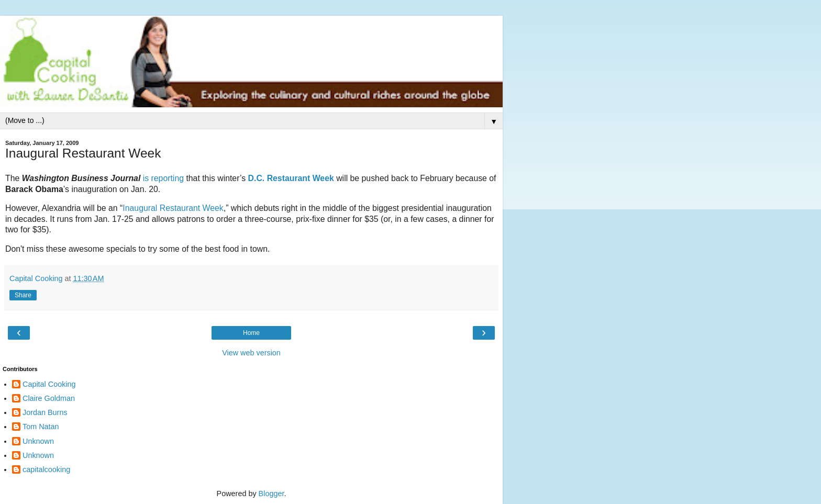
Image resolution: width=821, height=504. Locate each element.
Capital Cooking (49, 384)
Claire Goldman (49, 398)
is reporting (163, 178)
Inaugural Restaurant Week (173, 208)
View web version (251, 353)
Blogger (271, 494)
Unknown (38, 441)
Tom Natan (41, 427)
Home (251, 333)
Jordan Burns (45, 412)
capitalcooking (46, 469)
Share (23, 295)
